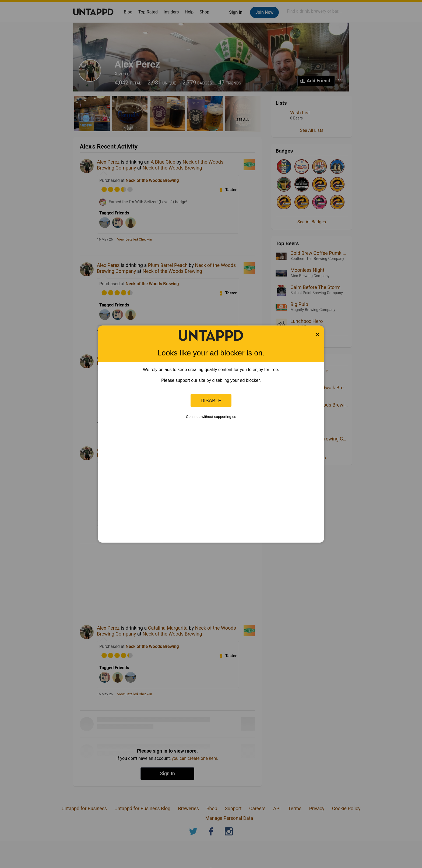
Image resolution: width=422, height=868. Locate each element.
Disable (211, 400)
